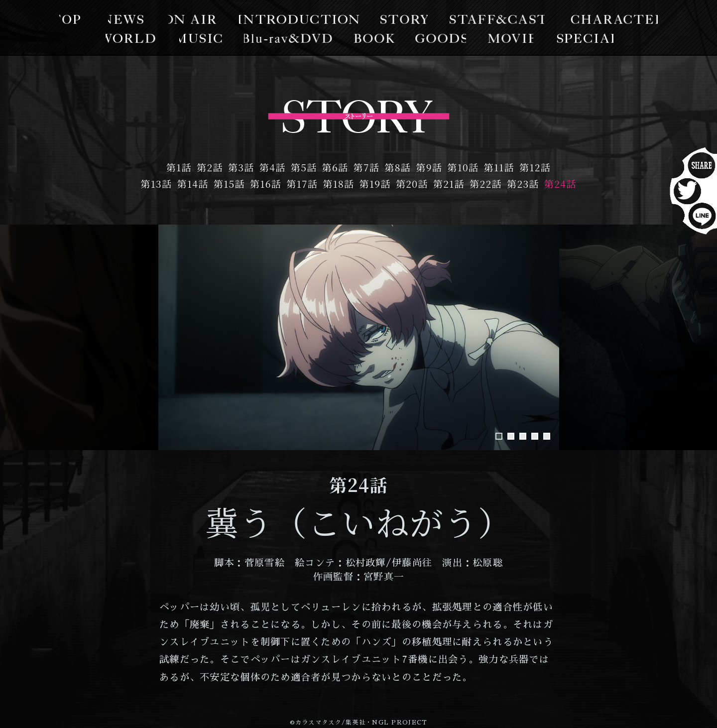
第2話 (210, 167)
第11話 (499, 167)
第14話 (193, 183)
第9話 (429, 167)
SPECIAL (579, 38)
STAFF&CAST (493, 19)
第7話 (367, 167)
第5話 (304, 167)
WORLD (137, 38)
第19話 (375, 183)
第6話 (335, 167)
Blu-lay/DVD (291, 38)
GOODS (438, 38)
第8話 (398, 167)
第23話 (523, 183)
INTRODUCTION (301, 19)
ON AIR (197, 19)
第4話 (273, 167)
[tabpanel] (359, 337)
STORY (403, 19)
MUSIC (205, 38)
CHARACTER (607, 19)
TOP (78, 19)
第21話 (449, 183)
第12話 (535, 167)
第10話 (463, 167)
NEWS (132, 19)
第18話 (338, 183)
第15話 (229, 183)
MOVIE (506, 38)
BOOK (374, 38)
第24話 (560, 183)
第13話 (156, 183)
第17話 (302, 183)
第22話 (486, 183)
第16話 (266, 183)
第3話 (241, 167)
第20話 (412, 183)
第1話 (179, 167)
